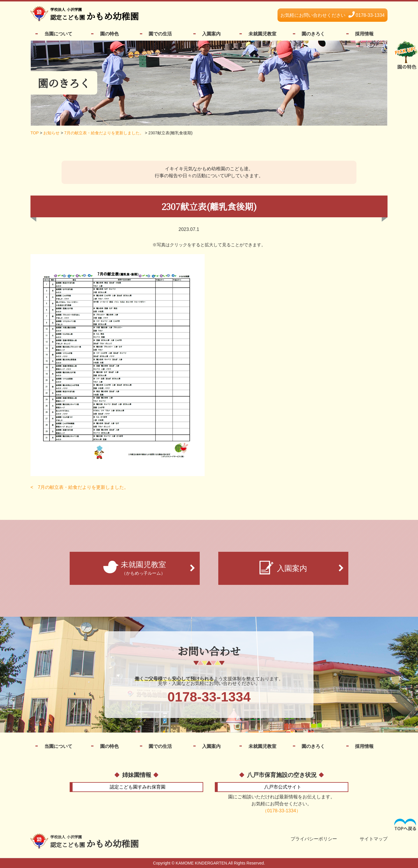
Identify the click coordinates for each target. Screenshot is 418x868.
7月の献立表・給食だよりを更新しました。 (83, 487)
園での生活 (160, 34)
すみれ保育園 (138, 787)
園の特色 (109, 34)
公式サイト (283, 787)
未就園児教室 (262, 34)
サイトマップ (374, 839)
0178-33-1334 (333, 15)
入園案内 (211, 34)
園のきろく (313, 34)
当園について (58, 34)
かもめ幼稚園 (94, 15)
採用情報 (364, 34)
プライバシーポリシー (314, 839)
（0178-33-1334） (282, 811)
